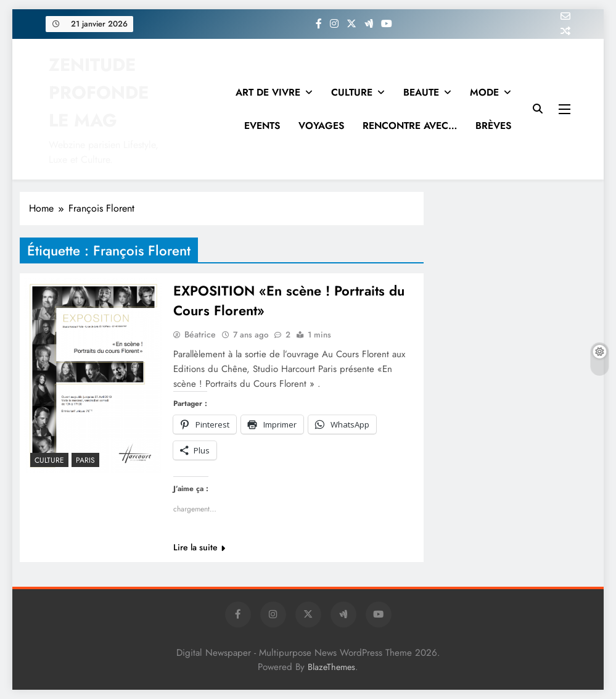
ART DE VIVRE (268, 92)
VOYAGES (321, 126)
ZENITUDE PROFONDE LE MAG (99, 93)
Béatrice (200, 334)
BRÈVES (493, 126)
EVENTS (262, 126)
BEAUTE (421, 92)
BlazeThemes (331, 667)
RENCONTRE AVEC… (410, 126)
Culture (49, 460)
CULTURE (352, 92)
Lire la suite (199, 547)
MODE (484, 92)
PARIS (85, 460)
